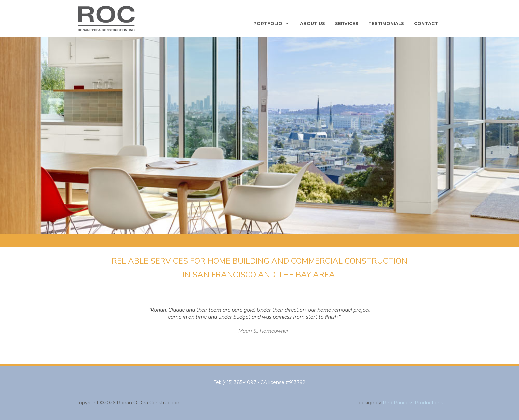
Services (347, 23)
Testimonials (386, 23)
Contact (426, 23)
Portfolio (274, 23)
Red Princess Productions (413, 403)
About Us (312, 23)
